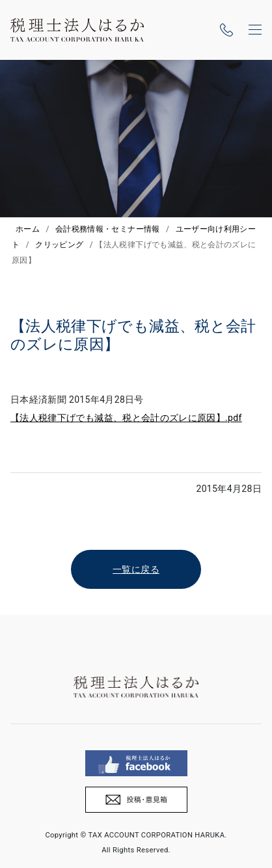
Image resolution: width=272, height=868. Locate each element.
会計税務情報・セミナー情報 (108, 229)
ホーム (28, 229)
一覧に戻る (136, 569)
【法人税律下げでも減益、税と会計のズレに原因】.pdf (126, 418)
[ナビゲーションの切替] (255, 30)
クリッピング (59, 245)
